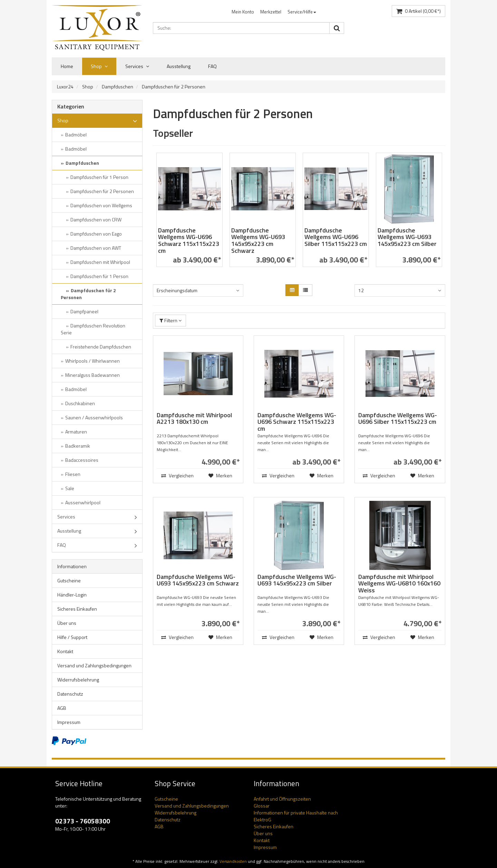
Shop (99, 66)
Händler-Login (72, 595)
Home (67, 66)
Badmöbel (76, 135)
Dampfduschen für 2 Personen (174, 87)
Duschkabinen (80, 403)
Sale (70, 488)
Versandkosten (233, 861)
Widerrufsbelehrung (78, 680)
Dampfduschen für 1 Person (99, 177)
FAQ (212, 66)
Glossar (262, 806)
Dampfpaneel (84, 311)
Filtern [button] (170, 320)
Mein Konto (243, 12)
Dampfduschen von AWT (96, 248)
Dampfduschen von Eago (96, 234)
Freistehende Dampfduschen (101, 347)
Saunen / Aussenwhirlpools (94, 417)
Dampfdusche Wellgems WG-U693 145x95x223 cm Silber (407, 237)
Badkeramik (78, 446)
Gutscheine (69, 580)
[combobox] (198, 290)
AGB (62, 708)
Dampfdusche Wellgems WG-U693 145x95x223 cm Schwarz (258, 240)
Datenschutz (70, 694)
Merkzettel (271, 12)
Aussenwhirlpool (83, 502)
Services (137, 66)
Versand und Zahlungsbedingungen (94, 665)
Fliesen (73, 474)
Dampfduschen (118, 87)
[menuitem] (243, 12)
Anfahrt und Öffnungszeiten (282, 799)
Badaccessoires (82, 460)
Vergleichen (177, 475)
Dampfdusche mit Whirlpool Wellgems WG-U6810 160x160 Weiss (399, 584)
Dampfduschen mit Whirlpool (100, 262)
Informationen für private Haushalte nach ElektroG (296, 816)
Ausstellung (179, 66)
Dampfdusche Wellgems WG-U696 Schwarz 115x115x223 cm (189, 240)
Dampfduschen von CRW (96, 220)
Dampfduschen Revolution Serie (93, 329)
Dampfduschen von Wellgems (101, 205)
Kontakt (65, 651)
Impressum (69, 722)
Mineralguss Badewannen (92, 375)
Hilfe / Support (72, 637)
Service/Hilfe (302, 12)
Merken (220, 475)
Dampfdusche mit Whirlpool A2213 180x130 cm (194, 418)
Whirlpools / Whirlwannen (92, 361)
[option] (189, 213)
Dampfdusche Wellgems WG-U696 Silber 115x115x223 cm (336, 237)
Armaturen (76, 432)
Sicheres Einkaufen (77, 609)
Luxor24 (65, 87)
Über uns (67, 623)
